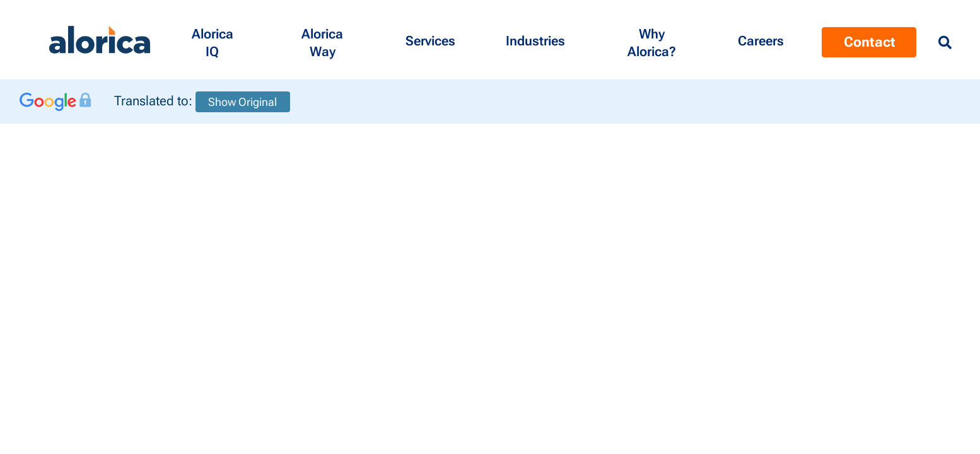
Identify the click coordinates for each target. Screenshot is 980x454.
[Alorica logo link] (100, 40)
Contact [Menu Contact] (869, 42)
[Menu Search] (945, 43)
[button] (212, 40)
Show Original (242, 102)
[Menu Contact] (761, 40)
